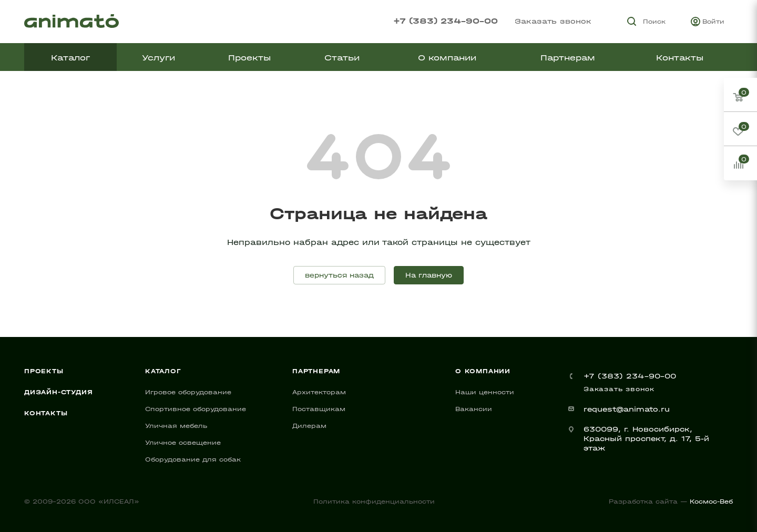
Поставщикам (319, 409)
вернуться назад (339, 275)
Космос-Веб (711, 502)
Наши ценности (485, 392)
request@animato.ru (627, 409)
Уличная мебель (176, 426)
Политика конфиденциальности (374, 502)
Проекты (44, 371)
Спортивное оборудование (196, 409)
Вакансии (474, 409)
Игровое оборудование (188, 392)
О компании (483, 371)
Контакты (46, 413)
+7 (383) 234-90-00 (446, 21)
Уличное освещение (183, 443)
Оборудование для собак (193, 459)
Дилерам (309, 426)
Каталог (163, 371)
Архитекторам (319, 392)
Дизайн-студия (58, 392)
